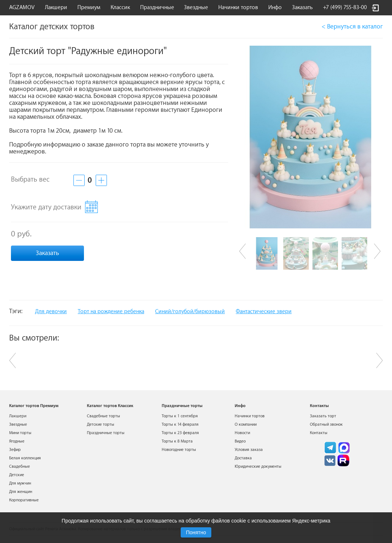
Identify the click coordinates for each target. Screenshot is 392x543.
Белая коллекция (25, 458)
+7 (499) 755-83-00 (345, 7)
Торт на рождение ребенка (111, 312)
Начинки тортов (238, 7)
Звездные (196, 7)
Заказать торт (323, 416)
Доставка (243, 458)
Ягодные (17, 441)
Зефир (15, 450)
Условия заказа (249, 450)
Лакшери (56, 7)
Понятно (196, 532)
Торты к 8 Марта (177, 441)
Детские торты (101, 424)
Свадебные (20, 466)
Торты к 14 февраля (180, 424)
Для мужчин (20, 483)
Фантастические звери (264, 312)
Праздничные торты (106, 433)
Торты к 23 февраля (180, 433)
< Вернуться (352, 26)
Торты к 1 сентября (180, 416)
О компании (246, 424)
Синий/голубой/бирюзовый (190, 312)
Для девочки (51, 312)
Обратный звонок (326, 424)
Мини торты (20, 433)
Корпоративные (24, 500)
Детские (17, 475)
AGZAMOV (22, 7)
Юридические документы (258, 466)
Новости (242, 433)
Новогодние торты (179, 450)
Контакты (319, 433)
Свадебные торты (103, 416)
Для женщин (21, 492)
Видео (240, 441)
